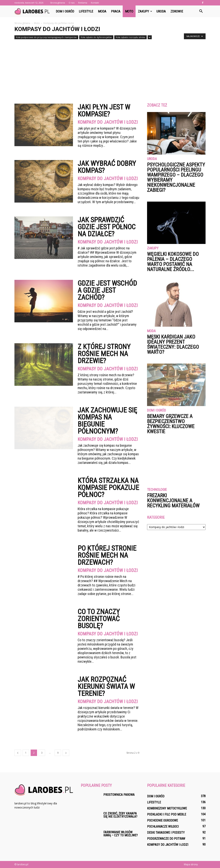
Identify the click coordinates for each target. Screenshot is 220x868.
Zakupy (145, 11)
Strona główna (58, 3)
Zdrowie (177, 11)
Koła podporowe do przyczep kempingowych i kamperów (46, 37)
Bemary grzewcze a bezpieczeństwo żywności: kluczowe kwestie (171, 424)
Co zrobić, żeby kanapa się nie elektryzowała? (120, 815)
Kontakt (95, 3)
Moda (102, 11)
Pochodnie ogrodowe (162, 820)
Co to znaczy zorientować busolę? (99, 619)
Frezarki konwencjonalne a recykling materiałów (173, 501)
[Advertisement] (110, 70)
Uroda (161, 11)
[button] (201, 11)
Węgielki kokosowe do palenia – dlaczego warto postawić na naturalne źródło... (173, 262)
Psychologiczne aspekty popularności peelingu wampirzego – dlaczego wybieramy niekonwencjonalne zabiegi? (176, 177)
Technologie (157, 490)
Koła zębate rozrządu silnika (130, 37)
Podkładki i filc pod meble (167, 814)
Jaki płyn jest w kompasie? (104, 111)
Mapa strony (191, 864)
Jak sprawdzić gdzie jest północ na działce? (107, 227)
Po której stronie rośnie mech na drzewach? (107, 555)
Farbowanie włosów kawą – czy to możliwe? (121, 834)
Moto (129, 11)
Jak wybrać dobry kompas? (107, 167)
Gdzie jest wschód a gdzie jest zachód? (107, 290)
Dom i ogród (65, 11)
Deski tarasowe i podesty (166, 833)
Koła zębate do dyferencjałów (96, 37)
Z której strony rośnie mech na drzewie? (104, 354)
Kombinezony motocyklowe (167, 808)
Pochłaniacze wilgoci (163, 827)
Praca (116, 11)
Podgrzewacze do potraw (166, 839)
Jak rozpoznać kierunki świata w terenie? (106, 687)
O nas (72, 3)
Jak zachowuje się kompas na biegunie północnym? (107, 421)
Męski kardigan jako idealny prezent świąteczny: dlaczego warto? (173, 344)
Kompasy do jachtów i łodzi (108, 122)
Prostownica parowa (119, 795)
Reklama (83, 3)
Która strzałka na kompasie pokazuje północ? (108, 488)
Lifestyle (86, 11)
